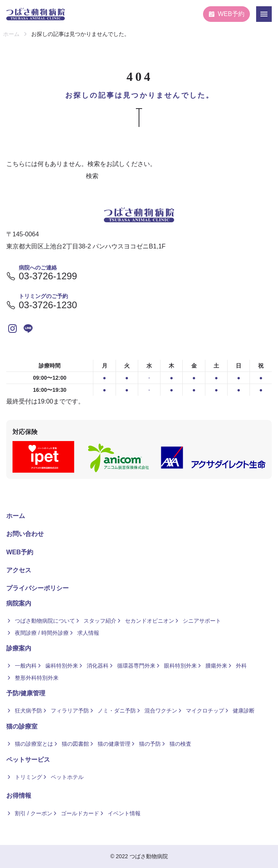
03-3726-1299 (42, 276)
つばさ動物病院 (149, 856)
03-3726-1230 (42, 305)
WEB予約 (226, 14)
